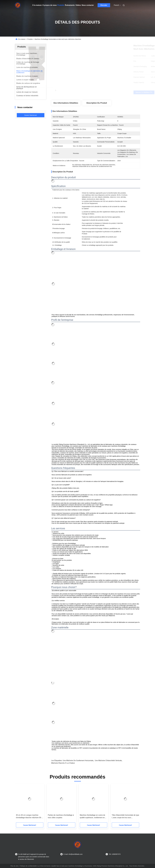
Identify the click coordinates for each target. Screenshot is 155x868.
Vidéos (78, 5)
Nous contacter (88, 5)
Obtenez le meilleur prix (107, 92)
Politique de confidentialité (28, 866)
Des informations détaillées (66, 103)
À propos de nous (50, 5)
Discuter (104, 5)
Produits (61, 5)
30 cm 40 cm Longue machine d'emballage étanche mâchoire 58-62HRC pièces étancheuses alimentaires (29, 817)
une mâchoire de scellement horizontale (78, 761)
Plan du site (14, 866)
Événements (70, 5)
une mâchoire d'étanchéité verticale (108, 761)
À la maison (37, 5)
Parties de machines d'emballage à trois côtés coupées (61, 816)
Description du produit (97, 103)
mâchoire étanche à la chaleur (63, 763)
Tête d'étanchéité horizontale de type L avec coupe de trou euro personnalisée (125, 817)
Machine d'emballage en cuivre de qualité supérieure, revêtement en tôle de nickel (92, 817)
